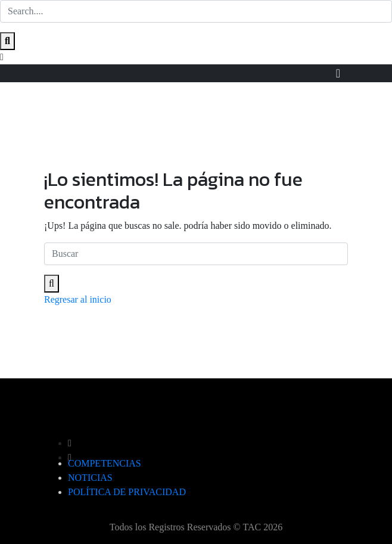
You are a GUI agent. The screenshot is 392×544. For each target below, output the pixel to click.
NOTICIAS (90, 478)
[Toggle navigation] (338, 73)
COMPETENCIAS (105, 463)
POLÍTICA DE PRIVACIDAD (127, 492)
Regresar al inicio (78, 299)
